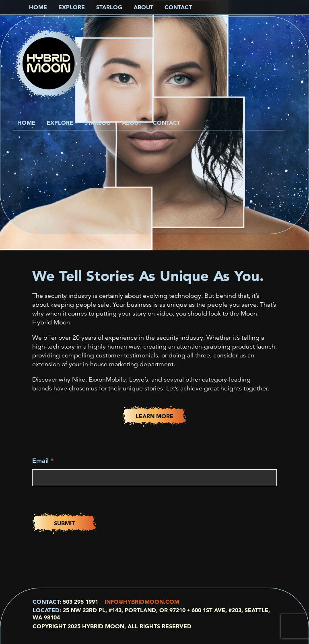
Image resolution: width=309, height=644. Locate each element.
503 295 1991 (80, 602)
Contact (167, 123)
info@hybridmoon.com (142, 602)
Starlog (98, 123)
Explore (60, 123)
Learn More (154, 416)
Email (43, 461)
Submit (64, 523)
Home (26, 123)
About (132, 123)
